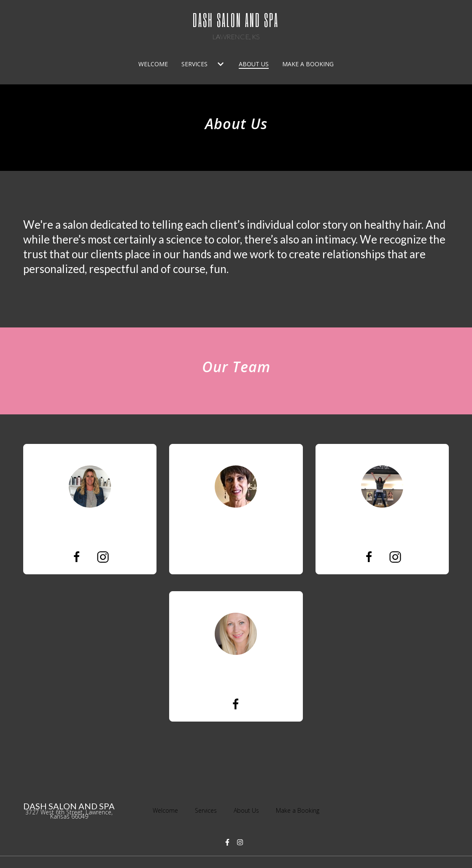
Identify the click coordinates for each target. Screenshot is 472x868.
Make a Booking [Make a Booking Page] (308, 64)
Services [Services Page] (194, 64)
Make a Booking (300, 810)
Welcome (168, 810)
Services (208, 810)
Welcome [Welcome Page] (153, 64)
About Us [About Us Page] (254, 64)
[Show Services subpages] (221, 64)
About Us (249, 810)
